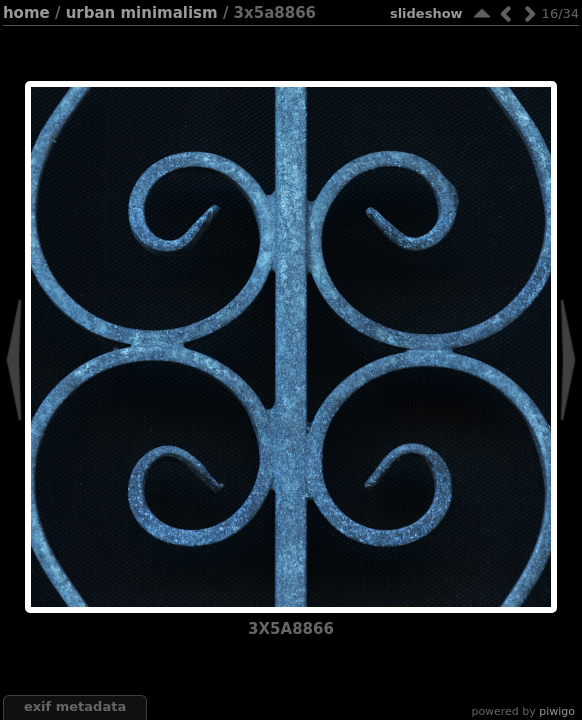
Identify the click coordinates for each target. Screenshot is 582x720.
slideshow (426, 13)
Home (26, 13)
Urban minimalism (142, 13)
